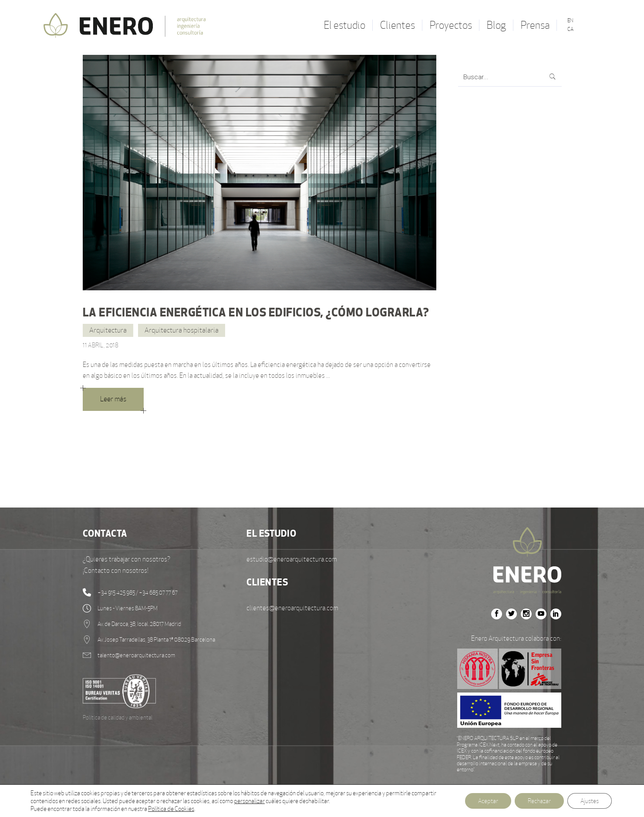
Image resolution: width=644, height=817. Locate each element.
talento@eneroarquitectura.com (136, 655)
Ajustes (590, 801)
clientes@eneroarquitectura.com (292, 608)
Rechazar (539, 801)
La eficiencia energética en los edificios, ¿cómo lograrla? (256, 312)
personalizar (249, 801)
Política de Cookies (171, 809)
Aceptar (488, 801)
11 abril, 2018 (101, 345)
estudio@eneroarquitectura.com (292, 559)
